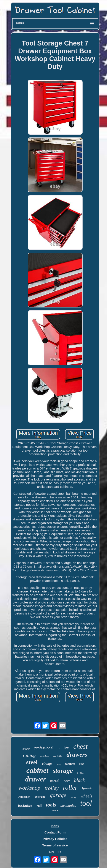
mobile (58, 756)
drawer (36, 779)
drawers (77, 755)
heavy (73, 797)
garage (58, 795)
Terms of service (55, 845)
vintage (47, 764)
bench (87, 789)
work (55, 810)
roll (39, 806)
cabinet (37, 770)
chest (81, 746)
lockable (25, 805)
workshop (29, 788)
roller (70, 787)
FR (59, 852)
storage (63, 771)
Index (55, 826)
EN (52, 852)
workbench (24, 797)
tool (86, 803)
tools (51, 805)
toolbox (70, 764)
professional (44, 748)
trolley (52, 788)
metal (55, 781)
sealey (63, 748)
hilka (80, 773)
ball (81, 764)
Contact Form (55, 832)
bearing (40, 797)
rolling (29, 755)
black (79, 780)
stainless (44, 756)
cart (67, 781)
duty (59, 764)
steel (32, 762)
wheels (86, 796)
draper (26, 749)
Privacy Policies (55, 839)
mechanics (68, 806)
